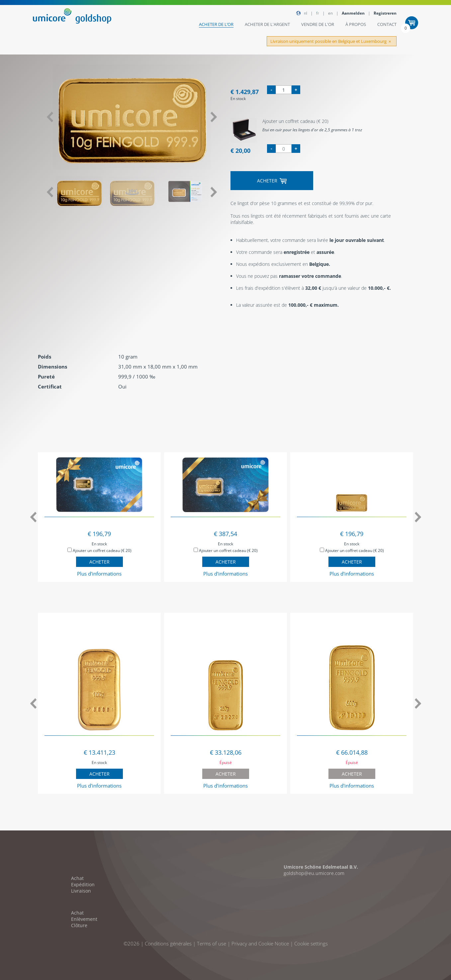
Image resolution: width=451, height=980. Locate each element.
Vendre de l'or (318, 24)
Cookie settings (311, 943)
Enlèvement (84, 919)
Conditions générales (168, 943)
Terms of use (212, 943)
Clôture (79, 925)
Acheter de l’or (216, 24)
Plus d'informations (99, 574)
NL (306, 13)
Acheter (272, 181)
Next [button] (214, 117)
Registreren (385, 13)
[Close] (390, 42)
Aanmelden (353, 13)
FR (318, 13)
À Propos (356, 24)
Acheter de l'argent (267, 24)
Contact (387, 24)
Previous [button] (50, 117)
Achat (77, 878)
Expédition (83, 884)
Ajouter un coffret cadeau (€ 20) (99, 550)
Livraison (81, 891)
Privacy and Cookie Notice (260, 943)
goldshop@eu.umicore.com (314, 873)
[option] (132, 117)
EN (330, 13)
